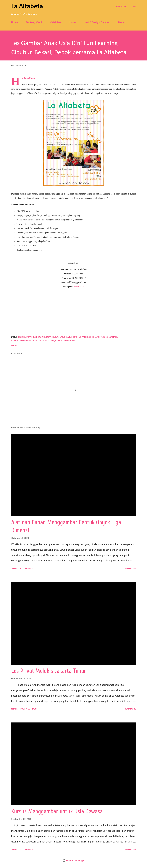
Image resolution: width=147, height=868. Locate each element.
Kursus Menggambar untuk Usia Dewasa (57, 811)
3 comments (27, 849)
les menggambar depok (65, 341)
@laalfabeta (79, 287)
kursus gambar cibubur (48, 337)
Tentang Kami (34, 22)
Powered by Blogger (74, 860)
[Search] (121, 7)
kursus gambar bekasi (27, 337)
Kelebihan (56, 22)
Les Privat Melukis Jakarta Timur (49, 671)
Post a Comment (29, 709)
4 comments (27, 568)
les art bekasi (85, 337)
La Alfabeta (27, 7)
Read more (130, 568)
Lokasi (73, 22)
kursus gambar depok (69, 337)
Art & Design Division (98, 22)
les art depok (112, 337)
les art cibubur (98, 337)
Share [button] (14, 346)
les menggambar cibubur (43, 341)
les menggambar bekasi (21, 341)
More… (122, 22)
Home (15, 22)
